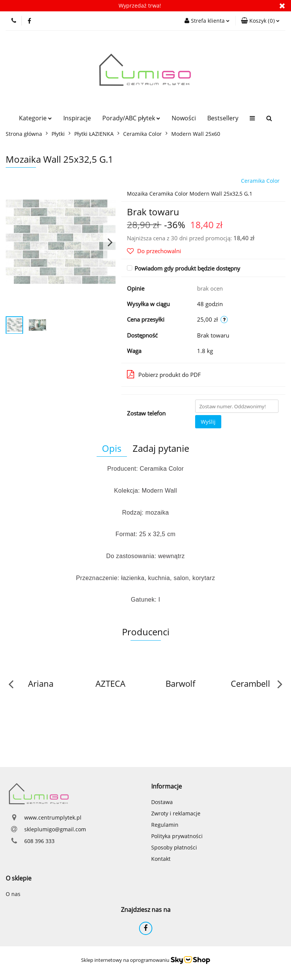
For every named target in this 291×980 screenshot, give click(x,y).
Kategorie (35, 118)
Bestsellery (223, 118)
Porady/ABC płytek (131, 118)
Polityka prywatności (177, 836)
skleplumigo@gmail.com (55, 829)
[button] (260, 21)
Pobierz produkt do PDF (164, 374)
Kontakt (161, 859)
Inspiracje (77, 118)
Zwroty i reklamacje (176, 813)
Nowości (184, 118)
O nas (13, 894)
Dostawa (162, 802)
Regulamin (165, 825)
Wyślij (208, 422)
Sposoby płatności (174, 847)
